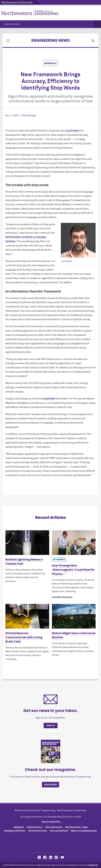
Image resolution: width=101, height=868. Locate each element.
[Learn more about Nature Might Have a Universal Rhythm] (74, 616)
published (49, 399)
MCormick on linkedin (51, 857)
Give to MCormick (54, 827)
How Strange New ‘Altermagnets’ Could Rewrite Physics (73, 570)
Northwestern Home (38, 831)
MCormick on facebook (45, 857)
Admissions (19, 827)
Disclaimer (93, 865)
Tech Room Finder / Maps (76, 827)
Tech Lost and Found (59, 831)
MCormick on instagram (56, 857)
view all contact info (51, 822)
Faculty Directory (35, 827)
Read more (50, 785)
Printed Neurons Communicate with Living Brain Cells (24, 637)
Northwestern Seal (51, 843)
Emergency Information (15, 831)
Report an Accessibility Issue (84, 831)
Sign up (51, 726)
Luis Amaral (72, 131)
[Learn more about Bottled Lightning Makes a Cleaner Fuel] (27, 543)
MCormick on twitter (39, 857)
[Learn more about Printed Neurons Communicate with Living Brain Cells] (27, 616)
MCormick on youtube (62, 857)
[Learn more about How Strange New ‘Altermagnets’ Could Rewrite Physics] (74, 543)
